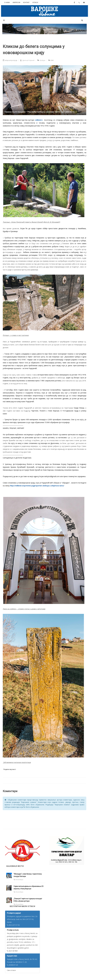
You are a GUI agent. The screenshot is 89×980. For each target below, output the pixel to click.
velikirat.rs (39, 120)
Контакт (26, 2)
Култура (43, 60)
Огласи (35, 2)
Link (51, 60)
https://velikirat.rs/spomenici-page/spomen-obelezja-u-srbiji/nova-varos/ (37, 486)
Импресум (16, 2)
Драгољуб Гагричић (27, 60)
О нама (7, 2)
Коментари (20, 880)
